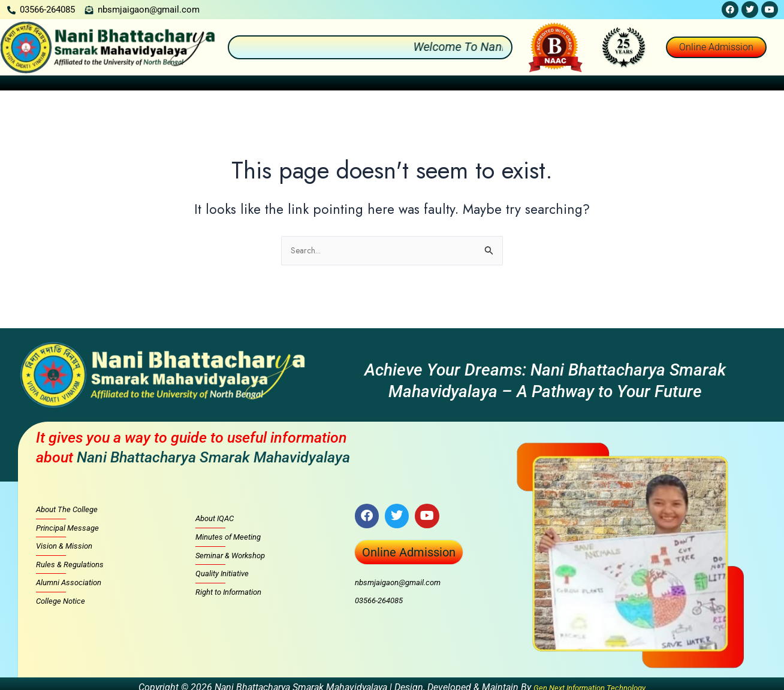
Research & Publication (610, 85)
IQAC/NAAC (462, 85)
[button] (68, 85)
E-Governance (702, 85)
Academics (210, 85)
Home (19, 85)
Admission (276, 85)
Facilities (526, 85)
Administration (137, 85)
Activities (339, 85)
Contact (762, 85)
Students (398, 85)
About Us (68, 85)
